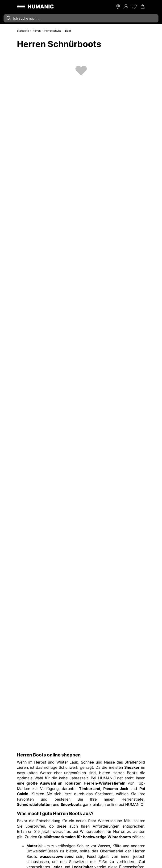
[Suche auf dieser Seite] (81, 18)
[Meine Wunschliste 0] (134, 7)
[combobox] (81, 18)
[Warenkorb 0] (143, 7)
